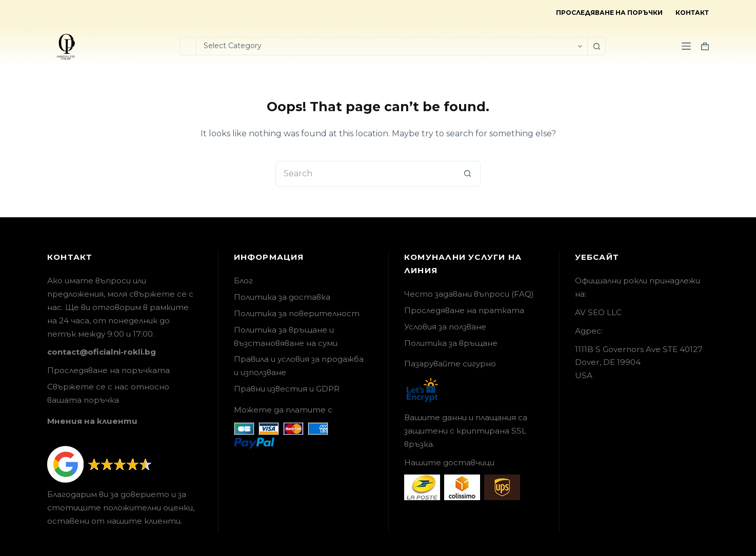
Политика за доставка (282, 297)
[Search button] (596, 46)
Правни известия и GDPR (287, 389)
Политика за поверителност (297, 313)
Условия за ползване (445, 327)
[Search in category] (391, 46)
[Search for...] (187, 46)
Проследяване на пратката (464, 310)
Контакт (692, 13)
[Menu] (686, 46)
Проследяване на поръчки (609, 13)
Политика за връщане (451, 343)
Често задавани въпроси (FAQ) (469, 294)
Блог (243, 281)
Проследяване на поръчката (108, 370)
